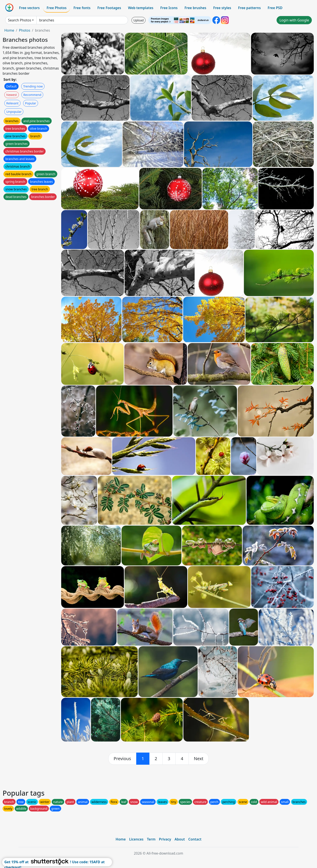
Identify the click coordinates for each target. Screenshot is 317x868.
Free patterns (249, 8)
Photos (24, 30)
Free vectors (29, 8)
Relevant (12, 103)
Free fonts (82, 8)
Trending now (33, 86)
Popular (31, 103)
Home (9, 30)
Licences (136, 839)
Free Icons (169, 8)
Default (11, 86)
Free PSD (275, 8)
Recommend (32, 95)
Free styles (222, 8)
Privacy (165, 839)
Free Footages (109, 8)
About (180, 839)
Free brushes (195, 8)
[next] (199, 759)
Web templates (141, 8)
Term (151, 839)
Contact (195, 839)
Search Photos (20, 20)
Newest (12, 95)
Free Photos (56, 8)
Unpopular (14, 112)
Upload (138, 20)
